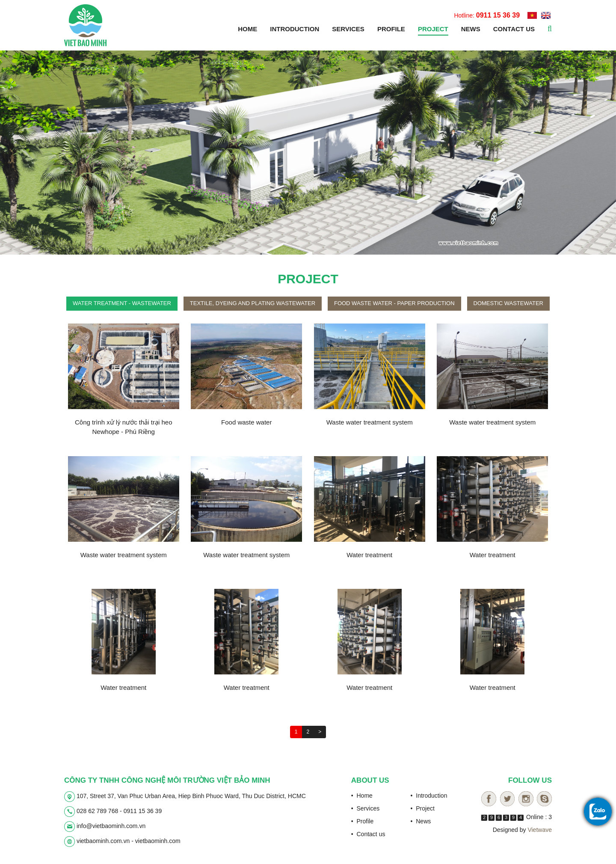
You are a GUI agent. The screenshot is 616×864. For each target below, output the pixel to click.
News (471, 29)
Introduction (295, 29)
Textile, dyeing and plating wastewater (253, 303)
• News (421, 821)
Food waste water (246, 422)
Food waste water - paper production (394, 303)
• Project (423, 808)
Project (433, 29)
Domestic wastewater (508, 303)
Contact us (514, 29)
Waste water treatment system (370, 422)
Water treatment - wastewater (122, 303)
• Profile (362, 821)
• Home (362, 796)
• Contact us (368, 834)
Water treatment (369, 555)
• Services (365, 808)
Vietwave (540, 830)
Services (348, 29)
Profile (391, 29)
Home (247, 29)
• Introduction (429, 796)
